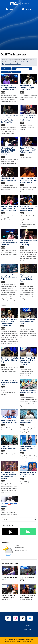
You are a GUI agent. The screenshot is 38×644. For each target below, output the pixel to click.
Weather (6, 542)
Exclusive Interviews (10, 563)
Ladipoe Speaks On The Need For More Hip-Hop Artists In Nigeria (28, 175)
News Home (7, 69)
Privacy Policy (28, 629)
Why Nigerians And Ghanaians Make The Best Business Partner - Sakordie (10, 470)
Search (31, 69)
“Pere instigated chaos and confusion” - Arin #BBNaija (28, 469)
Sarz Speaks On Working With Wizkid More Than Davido (10, 83)
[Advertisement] (19, 31)
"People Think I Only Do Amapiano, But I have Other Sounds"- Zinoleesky (28, 356)
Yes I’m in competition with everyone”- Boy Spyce (28, 316)
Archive (18, 72)
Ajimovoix (10, 502)
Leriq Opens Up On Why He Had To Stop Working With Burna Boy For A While (10, 114)
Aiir (31, 642)
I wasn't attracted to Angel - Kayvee (28, 416)
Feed (13, 69)
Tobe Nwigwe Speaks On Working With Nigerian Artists (10, 355)
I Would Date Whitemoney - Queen (10, 442)
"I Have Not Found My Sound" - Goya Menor (10, 174)
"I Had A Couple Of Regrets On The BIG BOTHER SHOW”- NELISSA (10, 146)
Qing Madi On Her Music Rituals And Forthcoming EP (28, 238)
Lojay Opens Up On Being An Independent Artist (10, 272)
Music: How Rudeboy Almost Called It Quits (10, 416)
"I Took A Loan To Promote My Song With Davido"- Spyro (10, 238)
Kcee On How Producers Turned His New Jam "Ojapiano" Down (28, 203)
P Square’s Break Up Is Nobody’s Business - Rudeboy (28, 443)
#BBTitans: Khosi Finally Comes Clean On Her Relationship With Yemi (10, 203)
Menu (9, 9)
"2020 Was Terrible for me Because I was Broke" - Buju (9, 383)
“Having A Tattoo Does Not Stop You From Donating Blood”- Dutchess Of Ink (10, 317)
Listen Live (27, 9)
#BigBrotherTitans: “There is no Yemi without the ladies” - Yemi (28, 273)
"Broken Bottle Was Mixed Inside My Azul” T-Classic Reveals (28, 145)
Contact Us (28, 625)
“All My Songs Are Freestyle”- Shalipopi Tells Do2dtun (28, 83)
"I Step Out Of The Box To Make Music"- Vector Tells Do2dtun (28, 113)
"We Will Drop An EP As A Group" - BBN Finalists (28, 386)
